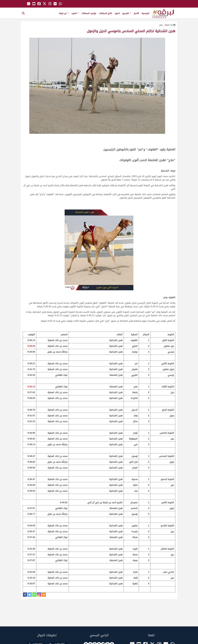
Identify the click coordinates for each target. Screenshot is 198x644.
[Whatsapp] (34, 595)
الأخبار (136, 13)
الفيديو (127, 13)
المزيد (75, 13)
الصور (117, 13)
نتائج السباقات (106, 13)
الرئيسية (145, 13)
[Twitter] (30, 595)
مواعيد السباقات (89, 13)
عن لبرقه (64, 13)
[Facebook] (25, 595)
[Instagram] (39, 595)
